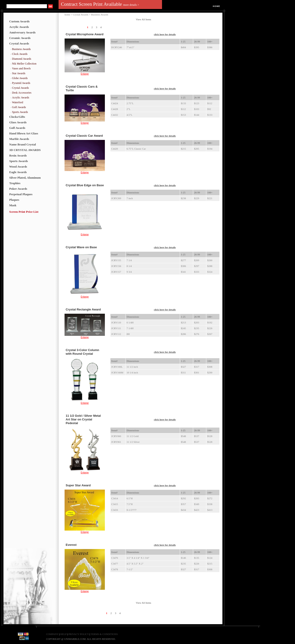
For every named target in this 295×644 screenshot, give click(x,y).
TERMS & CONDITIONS (104, 634)
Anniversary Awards (22, 32)
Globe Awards (20, 78)
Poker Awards (18, 189)
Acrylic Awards (19, 27)
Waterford (18, 102)
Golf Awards (19, 107)
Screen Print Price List (24, 212)
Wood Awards (18, 167)
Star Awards (19, 73)
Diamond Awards (22, 59)
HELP (64, 634)
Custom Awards (19, 21)
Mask (13, 205)
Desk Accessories (22, 93)
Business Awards (21, 49)
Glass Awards (18, 122)
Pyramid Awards (21, 83)
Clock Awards (20, 54)
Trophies (15, 183)
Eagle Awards (18, 172)
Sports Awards (20, 112)
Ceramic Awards (20, 38)
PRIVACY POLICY (79, 634)
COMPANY (52, 634)
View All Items (143, 19)
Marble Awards (19, 139)
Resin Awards (18, 155)
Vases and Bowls (21, 68)
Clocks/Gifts (17, 117)
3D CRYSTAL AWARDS (25, 150)
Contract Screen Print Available (100, 4)
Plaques (14, 200)
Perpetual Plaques (21, 194)
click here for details (165, 34)
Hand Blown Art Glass (24, 133)
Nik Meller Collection (24, 64)
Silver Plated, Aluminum (25, 178)
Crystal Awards (19, 43)
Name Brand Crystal (23, 144)
